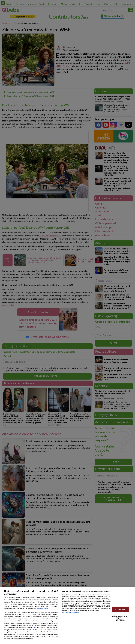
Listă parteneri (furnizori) (71, 612)
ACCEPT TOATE (121, 609)
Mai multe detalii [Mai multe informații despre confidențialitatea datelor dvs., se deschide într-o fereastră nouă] (42, 609)
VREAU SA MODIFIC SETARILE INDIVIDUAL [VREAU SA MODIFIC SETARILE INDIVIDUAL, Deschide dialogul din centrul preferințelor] (120, 618)
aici (35, 628)
